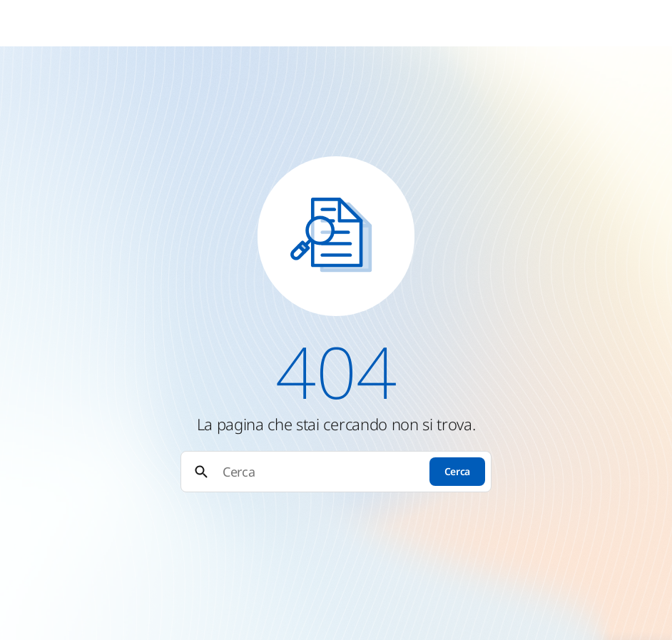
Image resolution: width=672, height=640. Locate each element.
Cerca (457, 471)
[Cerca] (320, 472)
